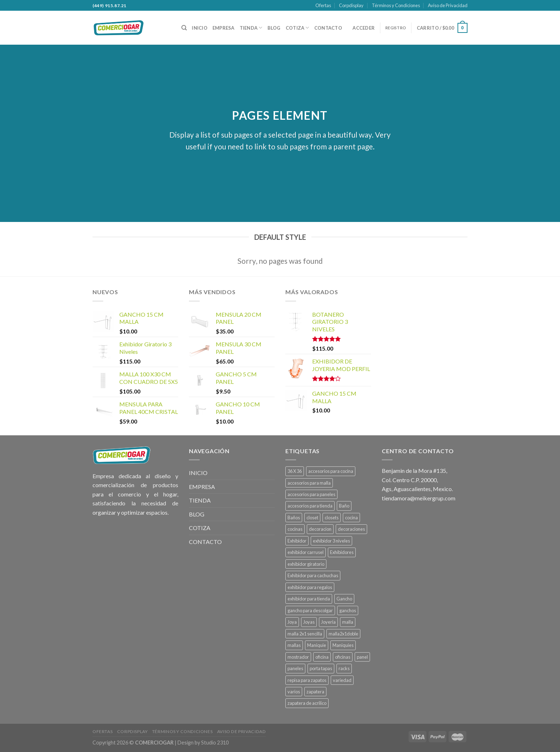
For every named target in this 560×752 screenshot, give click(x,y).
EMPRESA (224, 28)
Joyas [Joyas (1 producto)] (309, 622)
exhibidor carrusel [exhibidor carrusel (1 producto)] (306, 552)
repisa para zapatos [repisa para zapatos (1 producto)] (307, 680)
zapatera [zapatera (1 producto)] (315, 692)
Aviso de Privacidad (448, 5)
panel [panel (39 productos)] (362, 657)
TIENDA (251, 28)
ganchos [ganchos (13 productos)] (348, 610)
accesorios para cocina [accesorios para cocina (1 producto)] (331, 471)
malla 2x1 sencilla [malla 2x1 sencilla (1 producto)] (305, 634)
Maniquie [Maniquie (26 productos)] (317, 645)
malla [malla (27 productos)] (348, 622)
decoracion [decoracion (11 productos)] (320, 529)
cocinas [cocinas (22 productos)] (295, 529)
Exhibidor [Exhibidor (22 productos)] (297, 541)
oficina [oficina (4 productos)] (322, 657)
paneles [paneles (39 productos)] (295, 668)
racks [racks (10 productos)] (344, 668)
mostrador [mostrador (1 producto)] (298, 657)
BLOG (274, 28)
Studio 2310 (215, 743)
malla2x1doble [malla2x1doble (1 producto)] (343, 634)
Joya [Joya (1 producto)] (292, 622)
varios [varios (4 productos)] (294, 692)
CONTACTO (328, 28)
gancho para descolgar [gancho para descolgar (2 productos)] (310, 610)
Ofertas (323, 5)
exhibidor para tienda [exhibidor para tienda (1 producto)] (309, 599)
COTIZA (297, 28)
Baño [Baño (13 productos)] (344, 506)
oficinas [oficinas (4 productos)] (343, 657)
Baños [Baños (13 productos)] (294, 518)
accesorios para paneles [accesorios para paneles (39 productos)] (311, 494)
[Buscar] (184, 28)
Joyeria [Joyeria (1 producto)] (328, 622)
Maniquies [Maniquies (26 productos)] (343, 645)
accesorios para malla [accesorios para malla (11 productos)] (309, 483)
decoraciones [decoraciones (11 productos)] (351, 529)
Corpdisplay (351, 5)
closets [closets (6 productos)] (332, 518)
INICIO (200, 28)
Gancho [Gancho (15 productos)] (344, 599)
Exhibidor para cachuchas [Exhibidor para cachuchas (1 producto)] (313, 575)
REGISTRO (396, 28)
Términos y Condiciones (396, 5)
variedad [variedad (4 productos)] (342, 680)
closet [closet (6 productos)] (312, 518)
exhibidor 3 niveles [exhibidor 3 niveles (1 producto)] (331, 541)
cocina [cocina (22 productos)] (351, 518)
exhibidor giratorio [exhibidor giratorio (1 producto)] (306, 564)
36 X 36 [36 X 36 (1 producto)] (295, 471)
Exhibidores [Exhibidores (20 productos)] (342, 552)
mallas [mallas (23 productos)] (294, 645)
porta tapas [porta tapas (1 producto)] (321, 668)
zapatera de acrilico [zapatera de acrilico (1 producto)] (307, 703)
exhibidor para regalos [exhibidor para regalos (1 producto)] (310, 587)
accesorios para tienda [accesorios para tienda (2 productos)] (310, 506)
